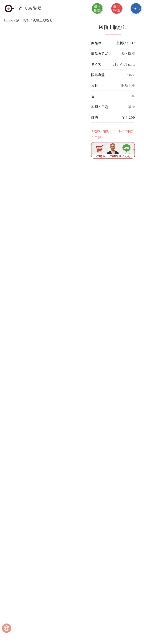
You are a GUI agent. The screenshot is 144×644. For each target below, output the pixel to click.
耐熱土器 (128, 85)
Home (9, 20)
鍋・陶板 (23, 20)
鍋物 (131, 107)
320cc (130, 75)
